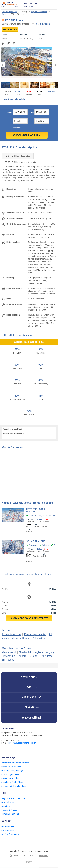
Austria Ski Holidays (9, 12)
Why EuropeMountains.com (14, 798)
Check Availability (27, 135)
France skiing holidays (11, 767)
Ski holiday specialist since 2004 (10, 5)
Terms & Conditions (10, 814)
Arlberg (22, 656)
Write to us (29, 7)
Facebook (4, 750)
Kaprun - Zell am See (39, 12)
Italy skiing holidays (10, 774)
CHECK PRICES (10, 29)
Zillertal (34, 656)
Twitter (10, 750)
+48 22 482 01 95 (31, 4)
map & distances (43, 24)
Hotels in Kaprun (12, 634)
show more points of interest (29, 618)
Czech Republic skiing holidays (15, 763)
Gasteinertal (9, 652)
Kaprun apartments (35, 634)
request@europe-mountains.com (22, 743)
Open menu (54, 5)
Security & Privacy (9, 810)
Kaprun (4, 14)
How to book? (8, 802)
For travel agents (9, 830)
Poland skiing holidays (11, 778)
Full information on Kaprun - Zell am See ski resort (29, 574)
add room (17, 128)
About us (5, 806)
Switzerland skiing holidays (14, 786)
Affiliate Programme (10, 834)
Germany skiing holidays (12, 771)
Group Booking (8, 826)
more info (51, 92)
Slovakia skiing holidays (12, 782)
